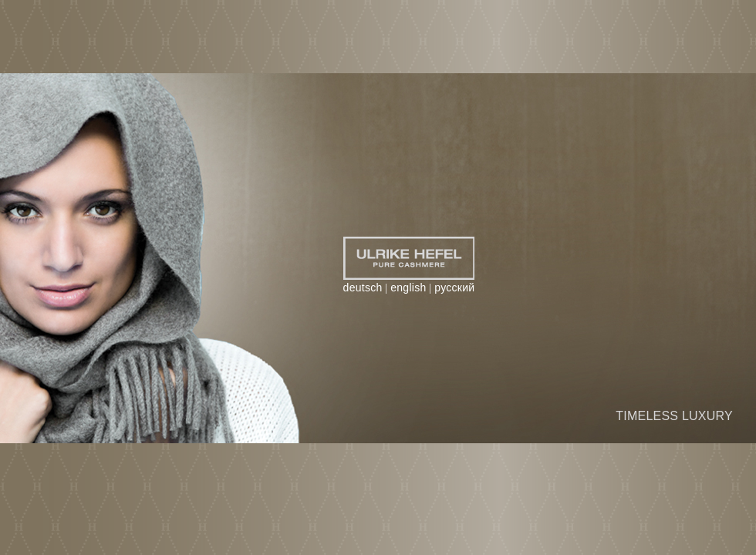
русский (454, 288)
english (408, 288)
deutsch (363, 288)
